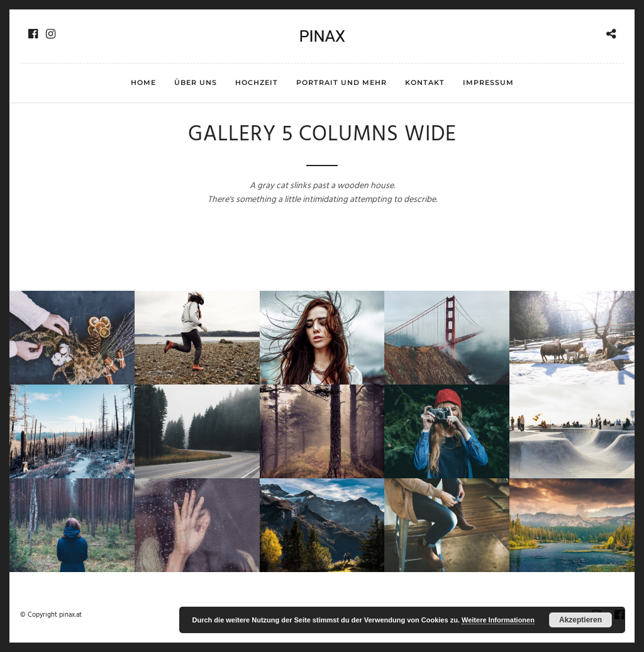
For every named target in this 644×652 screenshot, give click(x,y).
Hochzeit (257, 82)
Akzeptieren (580, 620)
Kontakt (425, 82)
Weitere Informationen (498, 620)
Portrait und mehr (341, 82)
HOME (143, 82)
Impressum (488, 82)
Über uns (196, 82)
